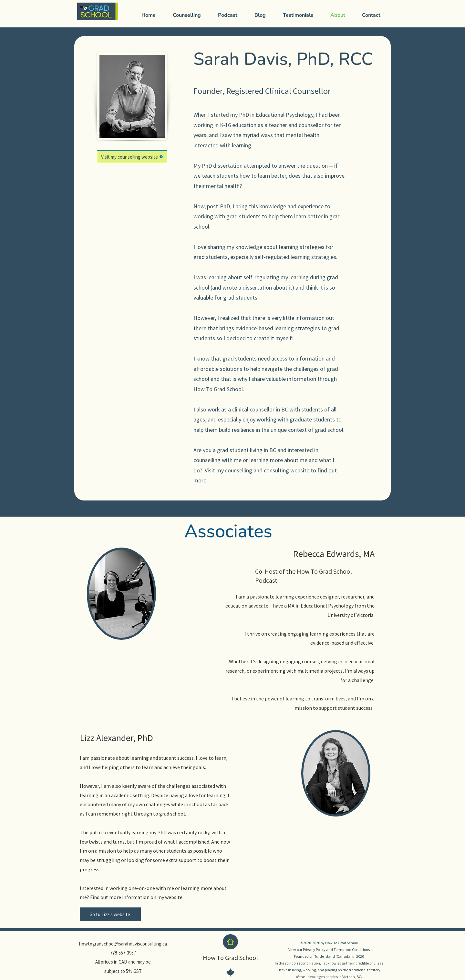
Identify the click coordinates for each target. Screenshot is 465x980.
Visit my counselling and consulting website (257, 470)
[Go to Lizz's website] (110, 914)
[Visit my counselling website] (132, 157)
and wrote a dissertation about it (252, 287)
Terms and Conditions (352, 950)
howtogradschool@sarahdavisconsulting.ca (123, 944)
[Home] (230, 942)
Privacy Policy (314, 950)
